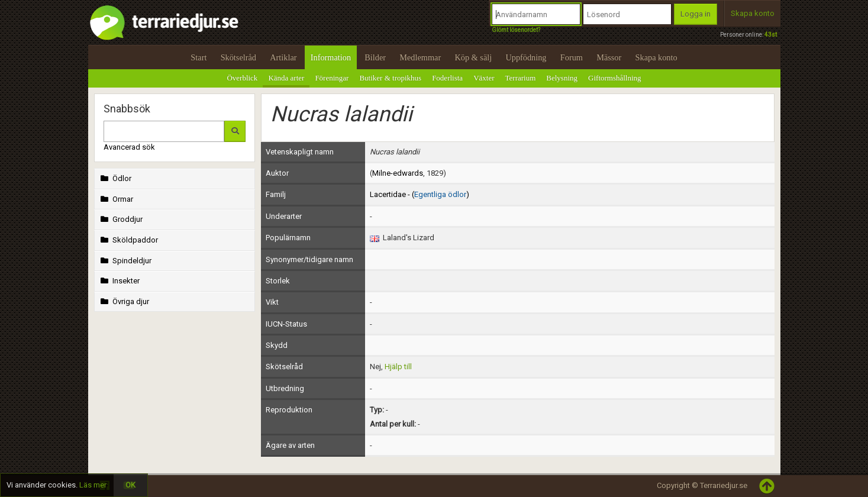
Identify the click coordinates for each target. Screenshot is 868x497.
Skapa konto (753, 13)
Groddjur (121, 219)
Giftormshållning (615, 78)
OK (130, 485)
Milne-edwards (398, 173)
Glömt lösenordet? (516, 30)
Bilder (375, 57)
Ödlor (115, 178)
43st (771, 35)
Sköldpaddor (128, 240)
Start (199, 57)
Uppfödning (526, 57)
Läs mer (93, 485)
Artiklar (283, 57)
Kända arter (286, 78)
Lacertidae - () (420, 194)
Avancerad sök (129, 147)
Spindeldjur (125, 261)
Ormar (116, 199)
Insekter (119, 281)
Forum (572, 57)
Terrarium (521, 78)
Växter (484, 78)
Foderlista (447, 78)
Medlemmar (420, 57)
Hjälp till (398, 367)
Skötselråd (238, 57)
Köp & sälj (473, 57)
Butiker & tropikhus (390, 78)
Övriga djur (124, 301)
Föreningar (332, 78)
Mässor (609, 57)
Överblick (242, 78)
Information (331, 57)
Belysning (562, 78)
